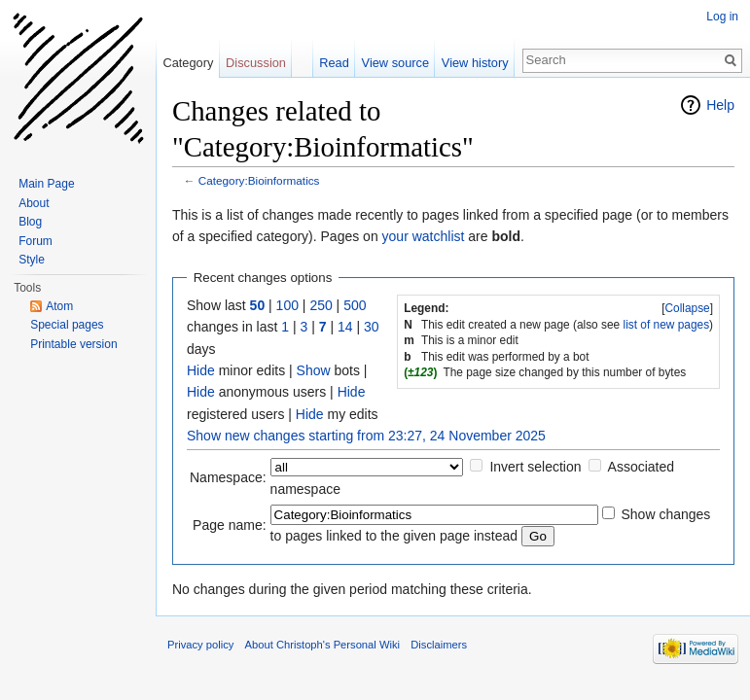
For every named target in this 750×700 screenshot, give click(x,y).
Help (720, 105)
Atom (59, 306)
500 (355, 305)
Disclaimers (439, 645)
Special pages (67, 325)
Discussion (256, 63)
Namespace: (228, 477)
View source (395, 63)
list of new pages (667, 325)
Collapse (687, 308)
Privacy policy (200, 645)
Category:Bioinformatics (259, 180)
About (34, 203)
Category (188, 63)
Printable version (73, 344)
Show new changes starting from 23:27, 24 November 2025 (366, 436)
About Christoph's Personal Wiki (322, 645)
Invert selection (535, 467)
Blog (30, 222)
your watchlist (424, 236)
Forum (36, 241)
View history (475, 63)
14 (345, 327)
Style (32, 260)
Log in (722, 17)
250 (321, 305)
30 (372, 327)
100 (287, 305)
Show (314, 370)
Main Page (46, 184)
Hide (201, 370)
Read (334, 63)
